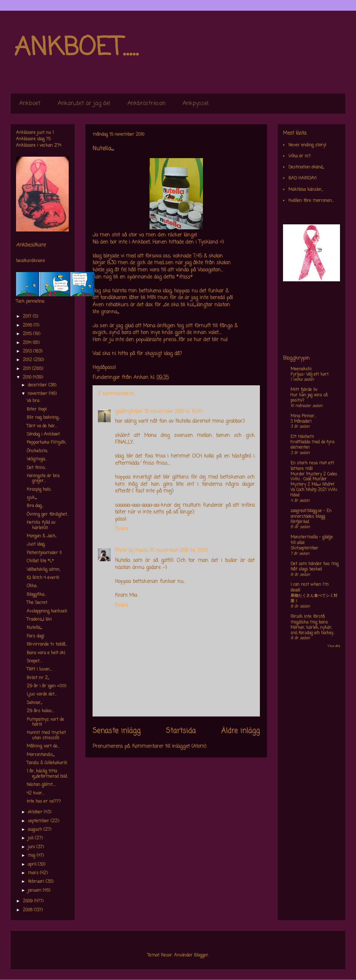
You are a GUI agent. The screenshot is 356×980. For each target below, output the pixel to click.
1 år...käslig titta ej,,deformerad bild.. (48, 774)
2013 (28, 351)
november (38, 394)
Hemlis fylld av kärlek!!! (41, 525)
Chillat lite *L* (40, 561)
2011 (27, 369)
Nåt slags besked (306, 569)
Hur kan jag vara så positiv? (309, 398)
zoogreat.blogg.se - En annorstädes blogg (311, 514)
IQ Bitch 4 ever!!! (43, 578)
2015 (28, 334)
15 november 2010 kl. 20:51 (179, 551)
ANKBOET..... (76, 48)
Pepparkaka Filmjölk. (46, 443)
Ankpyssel (196, 104)
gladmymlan (129, 412)
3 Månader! (301, 422)
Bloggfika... (36, 595)
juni (32, 847)
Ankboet (30, 104)
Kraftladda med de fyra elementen (312, 445)
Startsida (181, 731)
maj (32, 856)
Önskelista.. (38, 451)
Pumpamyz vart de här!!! (45, 722)
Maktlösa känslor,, (305, 190)
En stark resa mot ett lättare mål (312, 466)
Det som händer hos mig (315, 564)
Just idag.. (36, 544)
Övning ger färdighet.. (48, 515)
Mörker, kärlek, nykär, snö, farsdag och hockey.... (312, 630)
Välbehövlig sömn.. (44, 570)
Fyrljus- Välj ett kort (310, 375)
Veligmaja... (37, 459)
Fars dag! (35, 636)
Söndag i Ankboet (43, 434)
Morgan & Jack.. (42, 536)
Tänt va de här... (42, 426)
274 (58, 146)
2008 (28, 910)
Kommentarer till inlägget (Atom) (169, 747)
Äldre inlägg (240, 731)
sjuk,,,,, (32, 498)
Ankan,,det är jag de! (84, 104)
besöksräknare (30, 261)
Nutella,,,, (34, 628)
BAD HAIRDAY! (302, 178)
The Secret (37, 603)
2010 (28, 377)
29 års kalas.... (41, 711)
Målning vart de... (43, 746)
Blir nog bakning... (44, 418)
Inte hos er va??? (44, 802)
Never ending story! (307, 145)
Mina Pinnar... (303, 416)
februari (37, 882)
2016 (28, 325)
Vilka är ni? (300, 156)
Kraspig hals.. (39, 490)
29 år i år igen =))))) (46, 686)
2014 (28, 343)
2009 (28, 901)
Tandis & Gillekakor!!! (47, 763)
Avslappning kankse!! (47, 611)
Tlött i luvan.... (40, 669)
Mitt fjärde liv (304, 390)
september (39, 821)
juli (31, 838)
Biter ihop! (37, 410)
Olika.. (32, 586)
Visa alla (334, 646)
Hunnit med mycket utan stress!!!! (46, 735)
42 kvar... (35, 793)
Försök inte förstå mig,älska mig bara (309, 620)
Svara (121, 529)
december (38, 385)
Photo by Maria (131, 551)
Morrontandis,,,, (40, 755)
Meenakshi (301, 369)
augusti (36, 830)
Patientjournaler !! (44, 553)
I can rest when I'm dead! (310, 588)
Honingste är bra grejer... (43, 479)
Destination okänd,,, (306, 167)
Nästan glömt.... (41, 785)
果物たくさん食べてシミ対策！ (314, 598)
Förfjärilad (300, 522)
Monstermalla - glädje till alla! (312, 540)
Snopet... (34, 661)
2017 (28, 317)
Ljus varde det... (42, 694)
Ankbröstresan (146, 104)
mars (34, 873)
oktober (36, 812)
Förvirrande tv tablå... (47, 645)
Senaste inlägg (117, 731)
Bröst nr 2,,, (38, 678)
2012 (28, 360)
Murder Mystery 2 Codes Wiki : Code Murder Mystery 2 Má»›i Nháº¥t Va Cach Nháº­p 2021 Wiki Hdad (314, 485)
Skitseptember (304, 548)
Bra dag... (35, 506)
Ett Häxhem (302, 437)
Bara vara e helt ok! (46, 653)
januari (35, 891)
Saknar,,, (34, 703)
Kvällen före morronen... (311, 201)
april (33, 865)
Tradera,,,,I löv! (39, 620)
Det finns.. (36, 468)
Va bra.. (34, 401)
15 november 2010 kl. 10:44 (173, 412)
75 (48, 139)
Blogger (201, 955)
